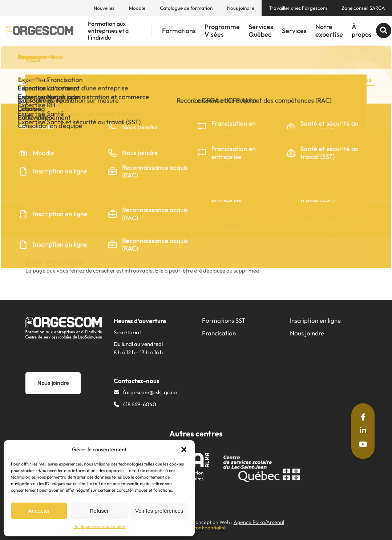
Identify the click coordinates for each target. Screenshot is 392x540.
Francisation (219, 333)
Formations (179, 31)
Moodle (137, 8)
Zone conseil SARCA (363, 8)
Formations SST (224, 320)
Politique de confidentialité (99, 526)
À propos (362, 31)
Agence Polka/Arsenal (259, 522)
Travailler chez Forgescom (298, 8)
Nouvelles (104, 8)
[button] (184, 450)
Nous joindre (241, 8)
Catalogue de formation (186, 8)
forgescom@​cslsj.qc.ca (150, 392)
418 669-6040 (140, 404)
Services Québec (261, 31)
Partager (59, 221)
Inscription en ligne (315, 320)
